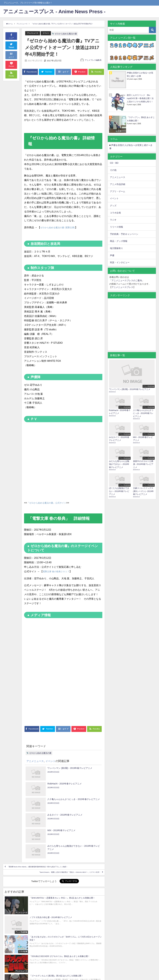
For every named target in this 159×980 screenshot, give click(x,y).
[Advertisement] (44, 706)
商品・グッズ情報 (119, 241)
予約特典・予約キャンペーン (124, 234)
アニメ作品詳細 (118, 184)
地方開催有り (116, 248)
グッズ (113, 206)
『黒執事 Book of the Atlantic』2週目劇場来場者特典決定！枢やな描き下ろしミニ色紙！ (54, 833)
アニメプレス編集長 (93, 60)
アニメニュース (34, 33)
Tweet (11, 45)
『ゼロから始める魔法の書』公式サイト (49, 503)
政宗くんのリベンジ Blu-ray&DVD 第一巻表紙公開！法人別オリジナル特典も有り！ (140, 98)
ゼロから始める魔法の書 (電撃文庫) (60, 227)
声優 (112, 255)
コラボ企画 (115, 213)
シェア (11, 36)
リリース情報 (116, 227)
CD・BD (114, 163)
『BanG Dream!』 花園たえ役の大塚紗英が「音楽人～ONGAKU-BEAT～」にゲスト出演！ (54, 845)
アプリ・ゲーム (118, 191)
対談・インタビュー (120, 262)
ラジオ (113, 220)
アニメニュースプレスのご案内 (127, 280)
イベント (50, 33)
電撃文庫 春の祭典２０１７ (58, 571)
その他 (113, 170)
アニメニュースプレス (122, 287)
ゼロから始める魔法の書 (71, 34)
